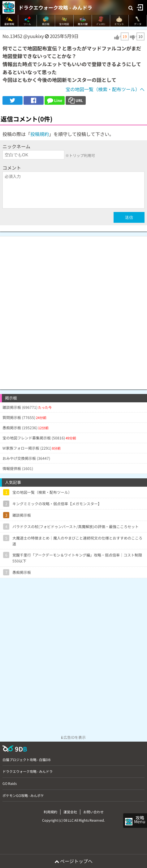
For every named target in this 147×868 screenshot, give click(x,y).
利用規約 (50, 812)
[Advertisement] (73, 310)
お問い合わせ (93, 812)
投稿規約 (40, 134)
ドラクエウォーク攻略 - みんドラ (55, 7)
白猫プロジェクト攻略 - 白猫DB (26, 760)
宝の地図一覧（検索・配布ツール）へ (105, 89)
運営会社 (70, 812)
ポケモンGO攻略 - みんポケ (23, 795)
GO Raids (10, 783)
